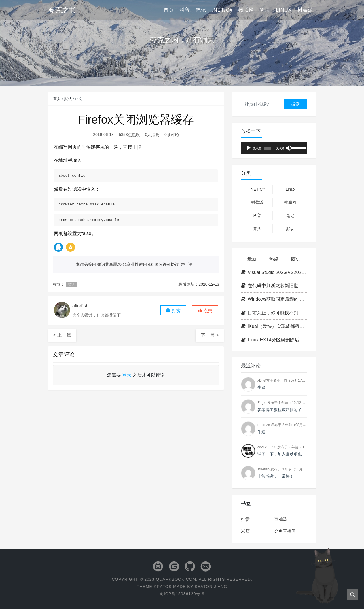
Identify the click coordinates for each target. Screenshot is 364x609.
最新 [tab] (252, 259)
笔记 (201, 10)
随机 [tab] (296, 259)
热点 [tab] (274, 259)
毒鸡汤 (281, 519)
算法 (265, 10)
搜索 (295, 104)
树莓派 (305, 10)
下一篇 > (210, 335)
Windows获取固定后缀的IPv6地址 (274, 299)
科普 (185, 10)
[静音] (289, 148)
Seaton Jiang (211, 587)
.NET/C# (222, 10)
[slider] (268, 148)
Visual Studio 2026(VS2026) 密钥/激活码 (274, 272)
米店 (245, 531)
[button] (205, 310)
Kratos (163, 587)
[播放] (249, 148)
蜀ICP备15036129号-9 (182, 594)
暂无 (72, 284)
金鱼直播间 (285, 531)
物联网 (246, 10)
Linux (284, 10)
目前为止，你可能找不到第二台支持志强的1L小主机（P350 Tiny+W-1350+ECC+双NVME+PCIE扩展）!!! (274, 313)
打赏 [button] (173, 310)
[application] (274, 148)
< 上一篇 (62, 335)
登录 (127, 375)
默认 (68, 99)
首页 (169, 10)
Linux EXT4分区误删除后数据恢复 (274, 340)
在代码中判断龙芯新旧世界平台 (274, 286)
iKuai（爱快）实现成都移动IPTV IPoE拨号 (274, 326)
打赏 (245, 519)
